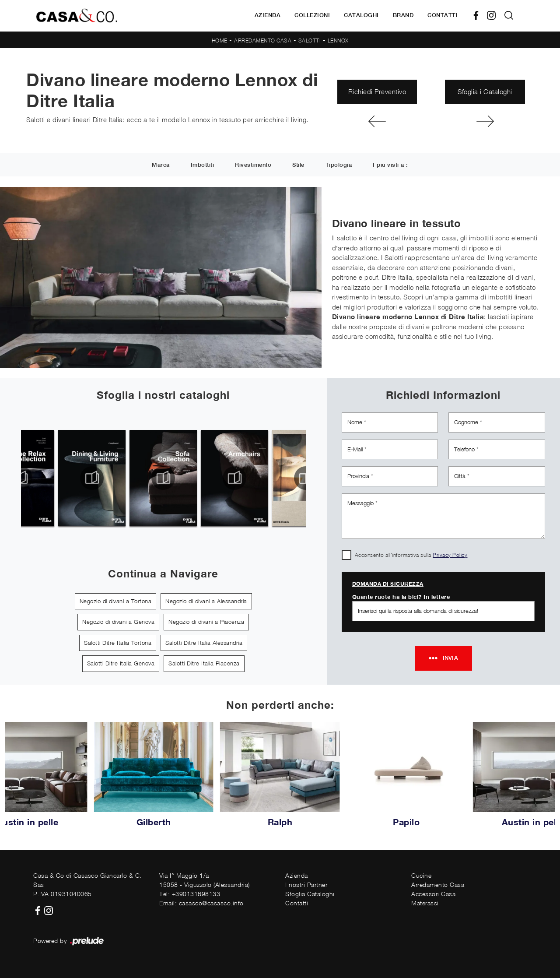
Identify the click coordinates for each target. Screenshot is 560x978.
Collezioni (312, 15)
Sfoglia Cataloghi (310, 894)
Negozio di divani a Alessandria (206, 601)
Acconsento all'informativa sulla (411, 555)
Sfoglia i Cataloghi (485, 91)
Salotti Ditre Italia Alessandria (204, 643)
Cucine (421, 875)
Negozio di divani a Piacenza (206, 622)
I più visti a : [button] (390, 165)
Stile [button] (298, 165)
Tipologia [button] (339, 165)
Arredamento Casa (263, 40)
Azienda (268, 15)
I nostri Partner (306, 885)
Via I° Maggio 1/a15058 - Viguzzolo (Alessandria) (205, 880)
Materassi (425, 903)
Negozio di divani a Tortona (116, 601)
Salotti (310, 40)
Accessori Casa (433, 894)
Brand (403, 15)
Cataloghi (361, 15)
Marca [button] (161, 165)
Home (220, 40)
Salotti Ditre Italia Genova (121, 663)
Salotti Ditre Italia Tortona (118, 643)
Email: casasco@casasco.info (201, 903)
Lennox (338, 40)
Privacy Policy (450, 555)
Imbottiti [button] (203, 165)
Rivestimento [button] (253, 165)
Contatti (443, 15)
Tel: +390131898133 (190, 894)
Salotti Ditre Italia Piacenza (204, 663)
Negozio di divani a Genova (118, 622)
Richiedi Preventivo (377, 91)
